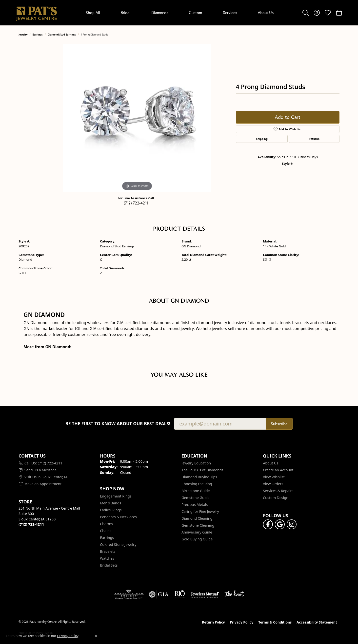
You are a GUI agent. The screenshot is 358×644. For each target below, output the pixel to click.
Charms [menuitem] (106, 524)
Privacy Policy (242, 622)
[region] (137, 118)
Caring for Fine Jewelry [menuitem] (200, 511)
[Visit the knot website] (234, 594)
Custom (195, 12)
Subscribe (279, 424)
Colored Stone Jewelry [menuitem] (118, 544)
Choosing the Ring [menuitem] (197, 484)
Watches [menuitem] (107, 558)
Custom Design (276, 498)
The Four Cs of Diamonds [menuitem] (202, 470)
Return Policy (213, 622)
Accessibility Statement (317, 622)
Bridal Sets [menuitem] (109, 565)
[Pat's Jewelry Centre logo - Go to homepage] (36, 13)
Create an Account (278, 470)
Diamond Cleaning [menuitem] (197, 518)
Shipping (262, 139)
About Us (266, 12)
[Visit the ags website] (129, 594)
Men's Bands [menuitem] (110, 503)
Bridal (126, 12)
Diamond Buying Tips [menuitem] (199, 477)
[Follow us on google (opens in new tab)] (280, 524)
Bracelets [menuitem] (108, 551)
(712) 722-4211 (136, 203)
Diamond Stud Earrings (62, 35)
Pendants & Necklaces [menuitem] (118, 517)
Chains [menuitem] (106, 531)
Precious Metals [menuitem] (195, 505)
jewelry (23, 35)
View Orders (273, 484)
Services (230, 12)
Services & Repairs (278, 491)
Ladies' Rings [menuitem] (111, 510)
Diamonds (160, 12)
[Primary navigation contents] (180, 13)
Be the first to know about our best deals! (118, 424)
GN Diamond (191, 246)
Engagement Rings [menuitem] (116, 496)
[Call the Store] (31, 524)
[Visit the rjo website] (180, 594)
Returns (314, 139)
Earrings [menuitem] (107, 538)
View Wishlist (274, 477)
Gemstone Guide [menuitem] (196, 498)
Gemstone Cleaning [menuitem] (198, 525)
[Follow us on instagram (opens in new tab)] (292, 524)
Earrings (38, 35)
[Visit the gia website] (159, 594)
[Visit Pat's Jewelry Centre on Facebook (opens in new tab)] (268, 524)
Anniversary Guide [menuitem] (197, 532)
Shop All (93, 12)
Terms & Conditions (275, 622)
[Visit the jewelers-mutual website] (205, 594)
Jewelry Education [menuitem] (196, 463)
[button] (306, 13)
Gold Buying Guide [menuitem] (197, 539)
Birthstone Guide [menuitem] (196, 491)
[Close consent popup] (96, 636)
